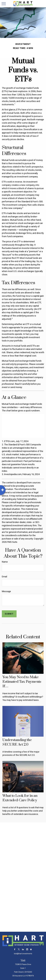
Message (6, 591)
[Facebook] (15, 949)
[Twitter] (19, 949)
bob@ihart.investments (23, 954)
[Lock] (31, 949)
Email (4, 577)
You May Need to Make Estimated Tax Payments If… (22, 682)
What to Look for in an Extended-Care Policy (20, 798)
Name (5, 562)
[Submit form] (9, 614)
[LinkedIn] (23, 949)
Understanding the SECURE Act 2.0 (17, 742)
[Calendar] (27, 949)
